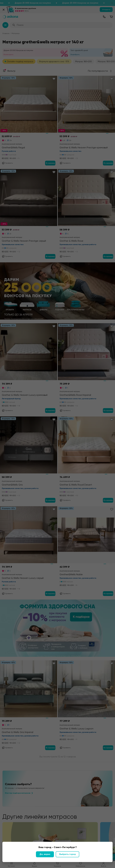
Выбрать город (67, 854)
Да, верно (45, 854)
